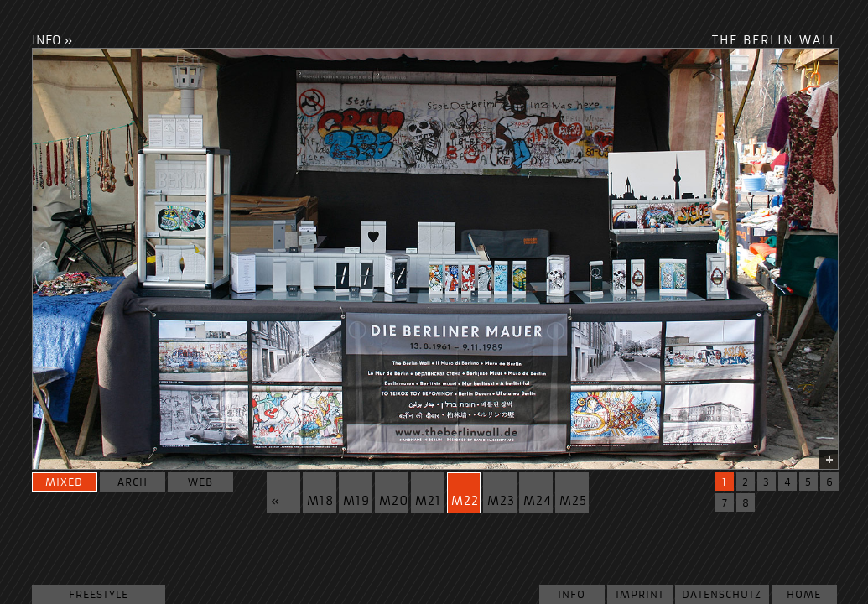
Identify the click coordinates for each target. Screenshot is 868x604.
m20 (394, 501)
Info (572, 594)
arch (133, 482)
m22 (465, 501)
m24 (538, 501)
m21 (428, 501)
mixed (64, 482)
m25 (573, 501)
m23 (501, 501)
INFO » (52, 40)
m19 (356, 501)
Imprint (640, 594)
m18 (320, 501)
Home (804, 594)
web (200, 482)
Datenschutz (722, 594)
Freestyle (99, 594)
